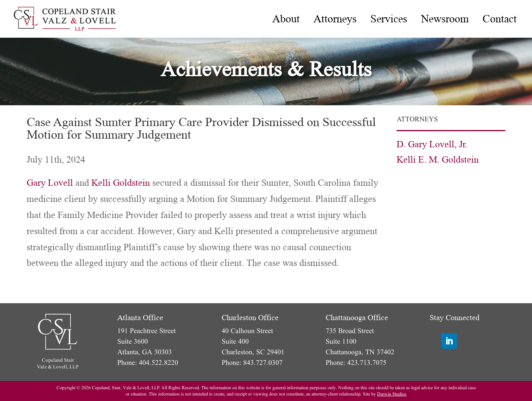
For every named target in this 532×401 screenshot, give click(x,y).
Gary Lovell (50, 183)
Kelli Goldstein (121, 183)
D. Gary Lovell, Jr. (432, 144)
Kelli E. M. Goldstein (438, 160)
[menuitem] (286, 19)
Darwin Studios (392, 394)
